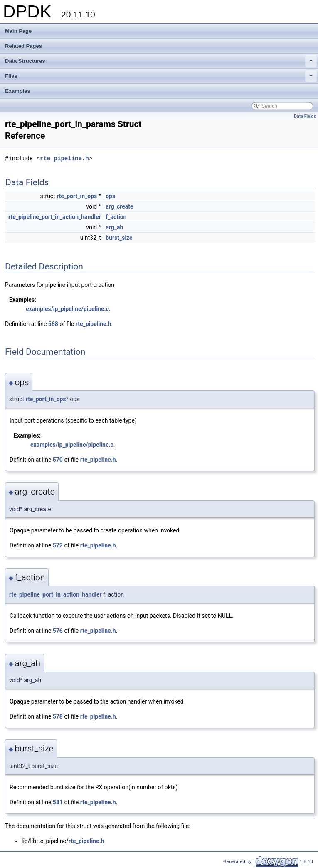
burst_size (119, 238)
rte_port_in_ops (77, 196)
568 (53, 324)
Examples (18, 91)
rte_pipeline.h (64, 158)
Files (161, 76)
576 (58, 631)
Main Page (18, 31)
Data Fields (305, 116)
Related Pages (23, 46)
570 (58, 460)
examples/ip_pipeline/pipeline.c (67, 309)
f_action (116, 217)
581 (58, 802)
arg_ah (114, 227)
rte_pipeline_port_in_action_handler (55, 217)
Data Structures (161, 61)
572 (58, 545)
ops (110, 196)
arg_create (119, 206)
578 (58, 716)
